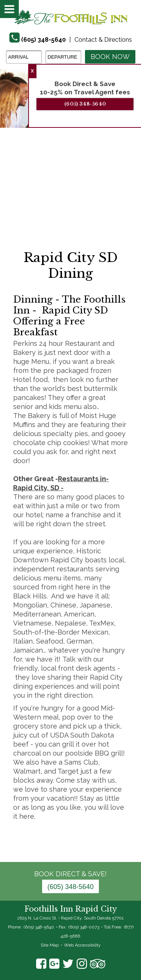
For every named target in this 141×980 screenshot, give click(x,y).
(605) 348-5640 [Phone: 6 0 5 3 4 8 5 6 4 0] (70, 887)
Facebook (41, 964)
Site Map (50, 945)
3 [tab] (76, 200)
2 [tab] (65, 200)
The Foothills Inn (71, 17)
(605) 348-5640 (86, 104)
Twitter (68, 964)
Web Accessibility (82, 945)
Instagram (82, 964)
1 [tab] (54, 200)
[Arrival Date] (24, 57)
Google (54, 964)
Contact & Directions (103, 40)
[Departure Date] (63, 57)
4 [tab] (88, 200)
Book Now (110, 57)
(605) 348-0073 (84, 927)
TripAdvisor (98, 964)
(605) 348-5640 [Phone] (43, 40)
